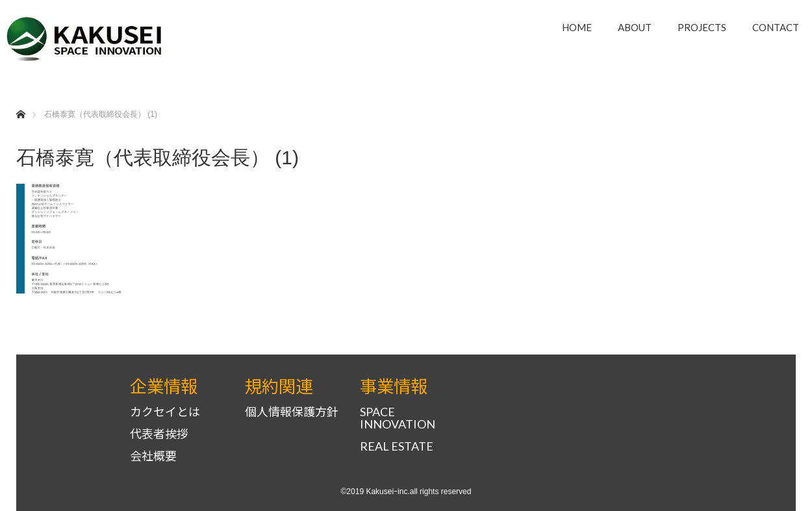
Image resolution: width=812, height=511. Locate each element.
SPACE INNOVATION (398, 418)
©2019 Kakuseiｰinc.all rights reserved (406, 492)
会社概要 (153, 456)
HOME (577, 27)
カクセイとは (165, 412)
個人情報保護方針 (292, 412)
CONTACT (776, 27)
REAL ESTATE (397, 446)
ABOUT (635, 27)
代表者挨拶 (159, 434)
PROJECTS (702, 27)
